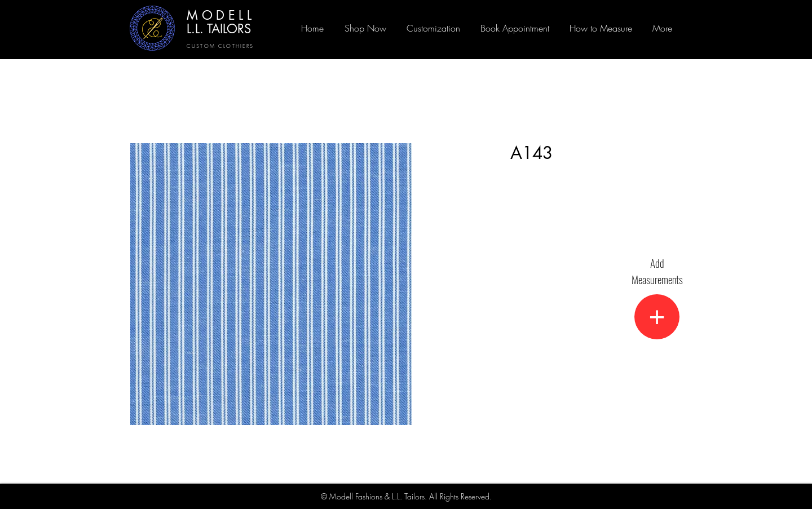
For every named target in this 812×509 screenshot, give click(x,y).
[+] (657, 317)
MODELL (221, 15)
